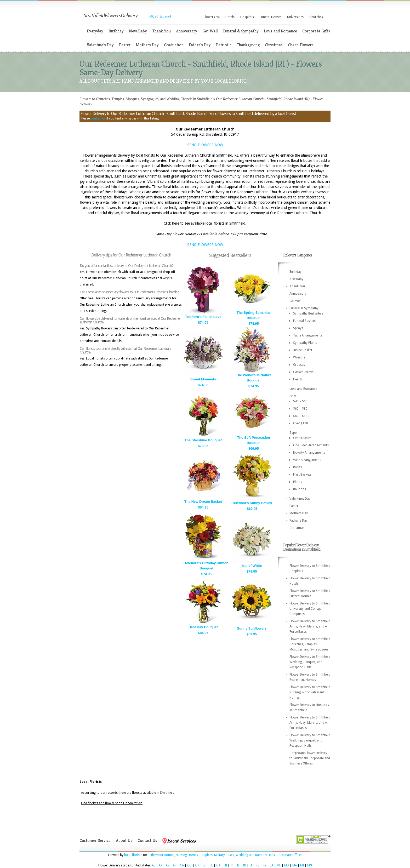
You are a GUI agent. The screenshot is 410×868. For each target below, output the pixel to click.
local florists (133, 855)
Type (293, 433)
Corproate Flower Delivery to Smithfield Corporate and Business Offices (310, 758)
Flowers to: (212, 17)
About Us (124, 840)
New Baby (138, 31)
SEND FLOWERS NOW (205, 145)
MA (295, 865)
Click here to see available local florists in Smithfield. (205, 223)
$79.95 (203, 446)
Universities (295, 17)
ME (279, 865)
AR (175, 865)
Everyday (95, 31)
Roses (297, 467)
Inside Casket (303, 350)
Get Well (210, 31)
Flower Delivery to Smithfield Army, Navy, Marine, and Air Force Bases (310, 626)
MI (302, 865)
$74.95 (203, 322)
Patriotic (224, 45)
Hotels (230, 17)
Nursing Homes (187, 855)
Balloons (300, 489)
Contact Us (147, 840)
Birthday (116, 31)
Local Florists (91, 782)
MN (310, 865)
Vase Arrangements (307, 460)
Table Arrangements (308, 335)
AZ (168, 865)
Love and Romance (280, 31)
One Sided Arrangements (311, 445)
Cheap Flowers (301, 45)
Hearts (298, 379)
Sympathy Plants (305, 343)
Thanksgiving (248, 45)
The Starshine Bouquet (203, 440)
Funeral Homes (271, 17)
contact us (98, 118)
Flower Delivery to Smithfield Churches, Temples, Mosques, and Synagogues (310, 644)
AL (154, 865)
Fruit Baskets (302, 475)
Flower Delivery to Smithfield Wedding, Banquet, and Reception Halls (310, 662)
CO (189, 865)
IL (238, 865)
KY (265, 865)
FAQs (152, 16)
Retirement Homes (161, 855)
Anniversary (187, 31)
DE (204, 865)
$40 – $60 (300, 401)
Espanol (165, 16)
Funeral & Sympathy (241, 31)
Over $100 (301, 423)
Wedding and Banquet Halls (255, 855)
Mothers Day (147, 45)
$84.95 (203, 633)
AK (161, 865)
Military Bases (224, 855)
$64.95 (203, 507)
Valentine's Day (100, 45)
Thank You (161, 31)
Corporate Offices (289, 855)
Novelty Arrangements (309, 453)
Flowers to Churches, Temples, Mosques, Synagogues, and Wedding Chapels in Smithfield (146, 99)
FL (211, 865)
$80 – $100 (301, 416)
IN (244, 865)
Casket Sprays (303, 372)
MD (287, 865)
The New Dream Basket (203, 502)
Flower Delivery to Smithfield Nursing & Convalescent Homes (310, 692)
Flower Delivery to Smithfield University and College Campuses (310, 609)
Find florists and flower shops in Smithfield (112, 803)
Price (293, 396)
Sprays (298, 328)
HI (225, 865)
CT (197, 865)
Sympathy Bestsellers (308, 313)
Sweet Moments (203, 379)
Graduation (174, 45)
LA (272, 865)
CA (182, 865)
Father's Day (200, 45)
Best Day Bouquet (203, 627)
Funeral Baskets (304, 321)
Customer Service (95, 840)
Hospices (206, 855)
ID (232, 865)
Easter (125, 45)
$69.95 (254, 449)
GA (218, 865)
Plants (298, 482)
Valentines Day (300, 499)
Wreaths (299, 357)
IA (251, 865)
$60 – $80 (300, 409)
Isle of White (252, 566)
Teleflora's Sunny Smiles (252, 503)
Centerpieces (302, 438)
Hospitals (247, 17)
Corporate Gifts (316, 31)
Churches (316, 17)
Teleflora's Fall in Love (203, 317)
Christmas (274, 45)
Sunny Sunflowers (252, 628)
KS (258, 865)
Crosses (299, 365)
